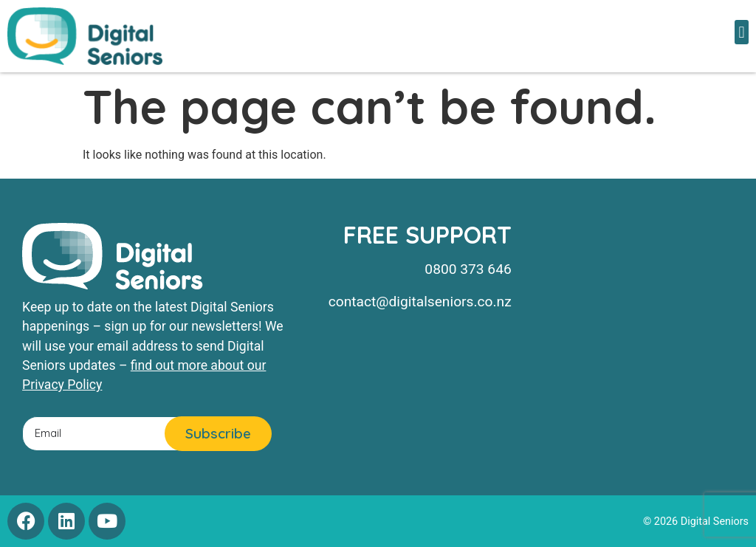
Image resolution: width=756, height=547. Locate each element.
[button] (742, 32)
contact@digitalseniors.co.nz (420, 302)
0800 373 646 (468, 269)
